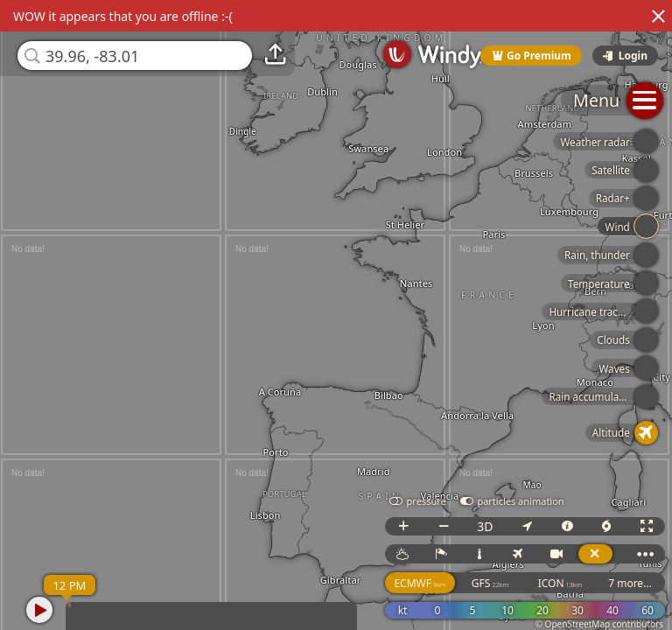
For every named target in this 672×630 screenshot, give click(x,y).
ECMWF (420, 583)
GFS (490, 583)
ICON (560, 583)
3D (485, 526)
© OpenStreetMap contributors (599, 624)
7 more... (630, 583)
